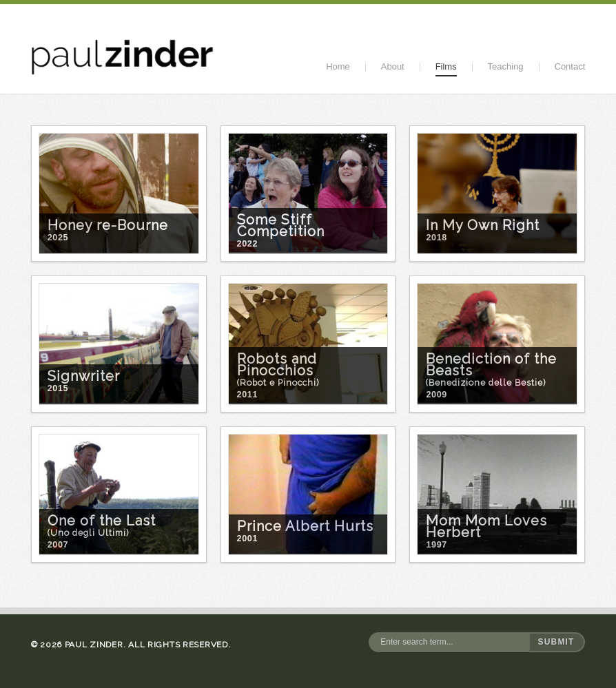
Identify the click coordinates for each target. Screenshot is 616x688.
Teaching (506, 66)
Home (338, 66)
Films (446, 66)
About (393, 66)
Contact (570, 66)
